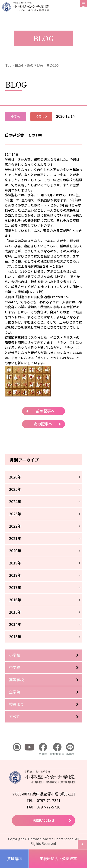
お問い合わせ (44, 820)
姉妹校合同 (57, 749)
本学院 (43, 749)
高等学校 (16, 680)
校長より (16, 704)
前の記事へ (45, 411)
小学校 (15, 655)
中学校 (15, 667)
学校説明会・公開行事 (58, 858)
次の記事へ (43, 424)
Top (8, 65)
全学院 (15, 692)
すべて (14, 716)
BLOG (19, 65)
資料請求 (14, 858)
